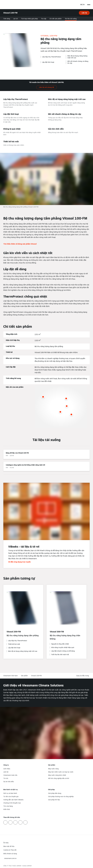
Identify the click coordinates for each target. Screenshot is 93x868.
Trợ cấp (44, 19)
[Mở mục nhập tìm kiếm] (77, 5)
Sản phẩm (24, 676)
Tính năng (7, 19)
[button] (83, 676)
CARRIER (29, 866)
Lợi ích (16, 19)
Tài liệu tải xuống (71, 19)
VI (81, 5)
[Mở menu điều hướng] (89, 5)
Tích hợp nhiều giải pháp (29, 19)
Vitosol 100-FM (36, 676)
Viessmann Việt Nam (11, 676)
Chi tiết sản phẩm (56, 19)
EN (84, 5)
